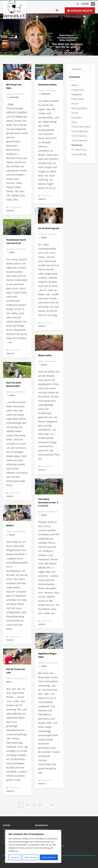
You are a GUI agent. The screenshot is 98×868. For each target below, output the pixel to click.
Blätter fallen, (45, 355)
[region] (33, 846)
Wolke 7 (10, 526)
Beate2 (44, 238)
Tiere (74, 122)
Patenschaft (78, 99)
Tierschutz (10, 211)
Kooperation (78, 90)
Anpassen (15, 857)
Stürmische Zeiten (47, 85)
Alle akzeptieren (49, 857)
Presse (75, 104)
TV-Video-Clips (79, 150)
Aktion (75, 85)
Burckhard (14, 97)
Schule (75, 113)
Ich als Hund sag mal (49, 228)
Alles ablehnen (31, 857)
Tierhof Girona (79, 136)
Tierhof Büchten (80, 131)
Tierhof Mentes (79, 140)
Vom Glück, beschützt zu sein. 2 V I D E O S (48, 502)
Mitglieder (77, 94)
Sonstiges (76, 117)
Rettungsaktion (79, 108)
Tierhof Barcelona (81, 127)
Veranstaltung (79, 154)
